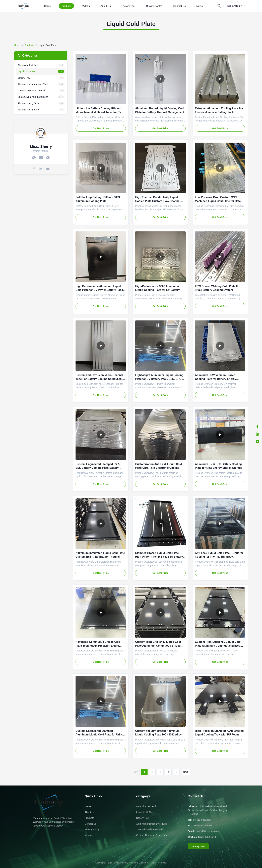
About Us (106, 6)
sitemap (89, 835)
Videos (86, 6)
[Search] (219, 6)
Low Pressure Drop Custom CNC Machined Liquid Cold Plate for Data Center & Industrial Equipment (218, 201)
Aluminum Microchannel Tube (152, 824)
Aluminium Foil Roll (146, 806)
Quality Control (154, 6)
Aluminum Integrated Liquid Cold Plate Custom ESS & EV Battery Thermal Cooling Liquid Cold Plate (100, 557)
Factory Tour (128, 6)
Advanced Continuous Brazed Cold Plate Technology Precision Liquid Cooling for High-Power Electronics (98, 646)
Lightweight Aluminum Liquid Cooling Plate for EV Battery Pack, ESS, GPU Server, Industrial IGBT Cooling (159, 379)
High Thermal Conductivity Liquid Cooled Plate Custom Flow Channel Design (158, 201)
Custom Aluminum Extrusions (151, 835)
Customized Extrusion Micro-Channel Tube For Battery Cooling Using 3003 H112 (99, 379)
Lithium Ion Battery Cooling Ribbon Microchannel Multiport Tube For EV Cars (98, 112)
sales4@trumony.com (207, 831)
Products (66, 6)
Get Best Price (101, 128)
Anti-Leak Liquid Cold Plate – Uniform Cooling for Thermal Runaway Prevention (219, 557)
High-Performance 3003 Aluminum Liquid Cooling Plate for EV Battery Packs (157, 290)
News (200, 6)
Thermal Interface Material (150, 830)
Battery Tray (142, 818)
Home (47, 6)
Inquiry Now (198, 846)
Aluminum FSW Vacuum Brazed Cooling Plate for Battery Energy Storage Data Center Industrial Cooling (220, 379)
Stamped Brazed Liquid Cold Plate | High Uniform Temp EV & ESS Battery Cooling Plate (159, 557)
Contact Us (179, 6)
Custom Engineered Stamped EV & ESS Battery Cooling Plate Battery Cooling (98, 468)
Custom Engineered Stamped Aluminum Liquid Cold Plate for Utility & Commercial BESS (100, 735)
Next (186, 772)
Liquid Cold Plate (145, 812)
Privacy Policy (92, 830)
